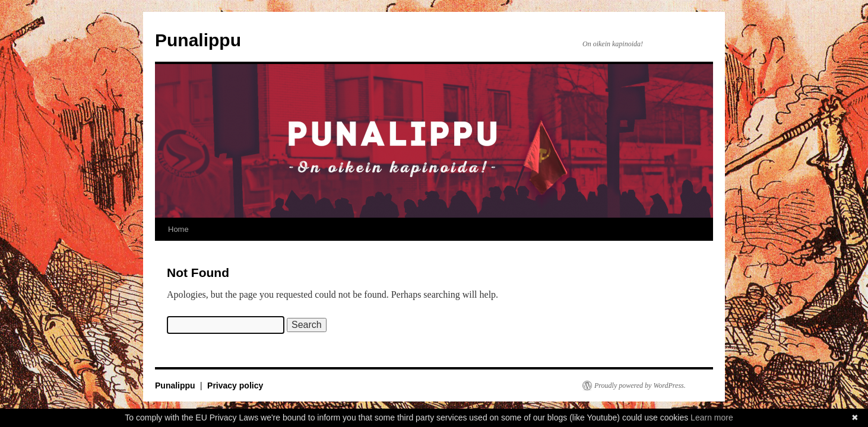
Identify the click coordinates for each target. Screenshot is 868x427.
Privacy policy (235, 385)
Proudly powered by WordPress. (640, 385)
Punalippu (198, 40)
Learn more (712, 418)
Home (178, 229)
